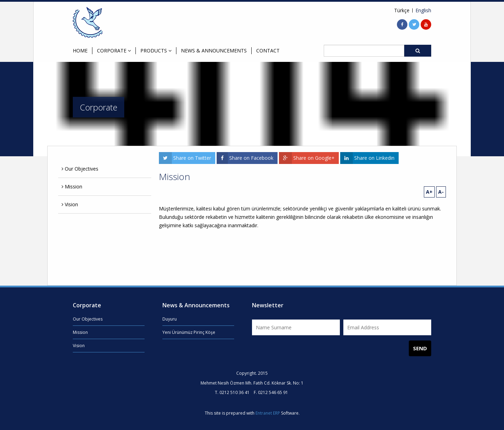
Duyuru (170, 319)
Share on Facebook (245, 158)
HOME (80, 51)
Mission (72, 187)
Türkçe (402, 10)
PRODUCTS (156, 51)
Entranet (264, 413)
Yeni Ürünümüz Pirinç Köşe (189, 332)
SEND (420, 348)
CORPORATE (114, 51)
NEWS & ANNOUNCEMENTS (214, 51)
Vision (70, 204)
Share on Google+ (307, 158)
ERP (276, 413)
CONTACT (268, 51)
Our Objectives (80, 169)
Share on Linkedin (367, 158)
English (423, 10)
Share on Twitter (185, 158)
